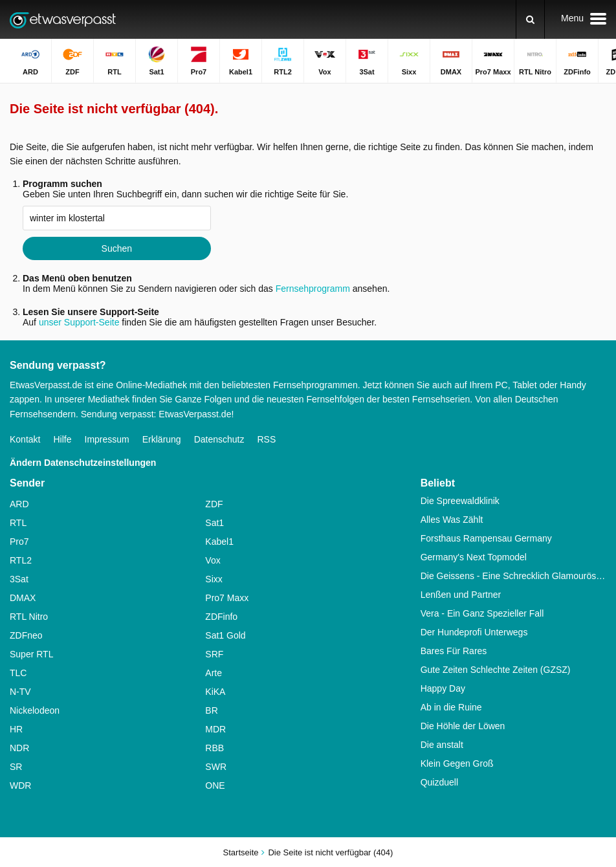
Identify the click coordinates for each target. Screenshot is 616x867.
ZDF (214, 504)
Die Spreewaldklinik (460, 501)
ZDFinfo (221, 617)
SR (16, 767)
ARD (19, 504)
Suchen (117, 248)
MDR (215, 729)
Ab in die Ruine (451, 707)
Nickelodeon (35, 710)
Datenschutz (219, 439)
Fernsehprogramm (313, 289)
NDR (19, 748)
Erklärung (162, 439)
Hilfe (62, 439)
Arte (214, 673)
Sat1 (214, 523)
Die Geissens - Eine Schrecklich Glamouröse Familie (513, 576)
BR (211, 710)
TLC (18, 673)
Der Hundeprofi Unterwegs (474, 632)
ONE (215, 785)
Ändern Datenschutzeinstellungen (83, 463)
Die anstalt (442, 745)
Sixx (214, 579)
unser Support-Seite (79, 322)
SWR (216, 767)
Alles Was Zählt (452, 520)
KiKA (215, 692)
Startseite (241, 852)
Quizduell (439, 782)
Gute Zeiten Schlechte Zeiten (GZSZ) (496, 670)
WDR (20, 785)
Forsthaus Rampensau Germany (486, 538)
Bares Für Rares (454, 651)
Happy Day (443, 688)
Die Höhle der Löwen (463, 726)
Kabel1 (219, 542)
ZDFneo (26, 635)
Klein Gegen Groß (457, 763)
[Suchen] (530, 19)
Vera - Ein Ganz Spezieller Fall (482, 613)
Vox (213, 560)
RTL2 (21, 560)
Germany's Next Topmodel (474, 557)
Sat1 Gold (225, 635)
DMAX (23, 598)
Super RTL (31, 654)
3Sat (19, 579)
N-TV (20, 692)
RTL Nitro (29, 617)
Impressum (107, 439)
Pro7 (19, 542)
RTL (18, 523)
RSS (266, 439)
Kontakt (25, 439)
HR (16, 729)
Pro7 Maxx (227, 598)
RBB (214, 748)
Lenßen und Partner (461, 595)
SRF (214, 654)
